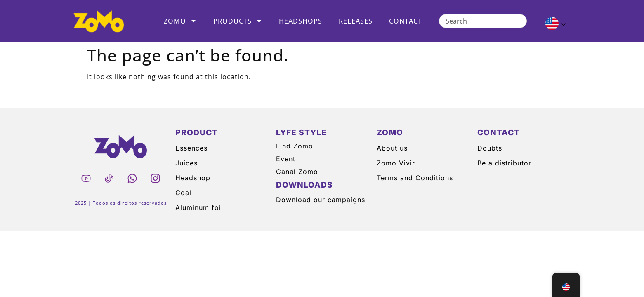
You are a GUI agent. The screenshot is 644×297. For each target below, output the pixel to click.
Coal (183, 193)
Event (286, 159)
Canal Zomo (297, 172)
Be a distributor (504, 163)
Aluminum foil (199, 207)
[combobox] (483, 21)
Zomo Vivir (396, 163)
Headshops (301, 21)
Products (238, 21)
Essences (191, 148)
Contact (406, 21)
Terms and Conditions (415, 178)
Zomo (180, 21)
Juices (186, 163)
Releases (356, 21)
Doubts (490, 148)
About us (392, 148)
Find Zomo (295, 146)
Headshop (193, 178)
